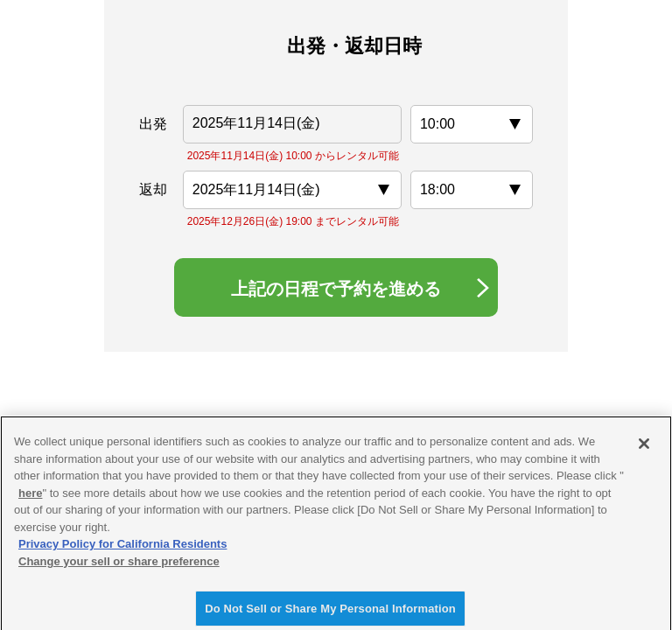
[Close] (644, 450)
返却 (153, 189)
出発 (153, 124)
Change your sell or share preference (119, 567)
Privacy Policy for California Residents (122, 550)
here (30, 499)
